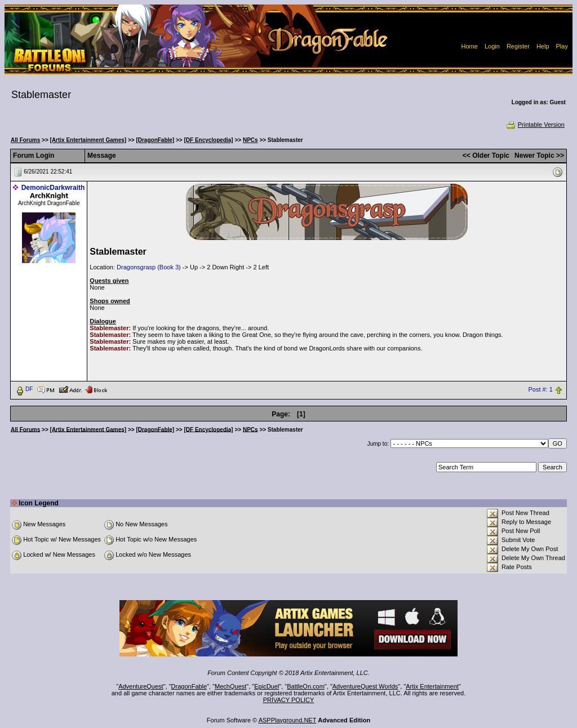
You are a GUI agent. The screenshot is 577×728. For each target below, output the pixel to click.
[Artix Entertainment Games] (88, 140)
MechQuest (230, 686)
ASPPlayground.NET (288, 720)
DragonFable (189, 686)
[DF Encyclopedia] (208, 140)
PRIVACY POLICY (289, 700)
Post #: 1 (540, 389)
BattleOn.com (306, 686)
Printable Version (535, 125)
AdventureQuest (141, 686)
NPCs (250, 140)
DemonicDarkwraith (53, 188)
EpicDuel (267, 686)
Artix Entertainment (432, 686)
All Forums (25, 140)
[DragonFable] (155, 140)
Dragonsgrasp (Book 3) (149, 267)
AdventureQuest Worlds (365, 686)
